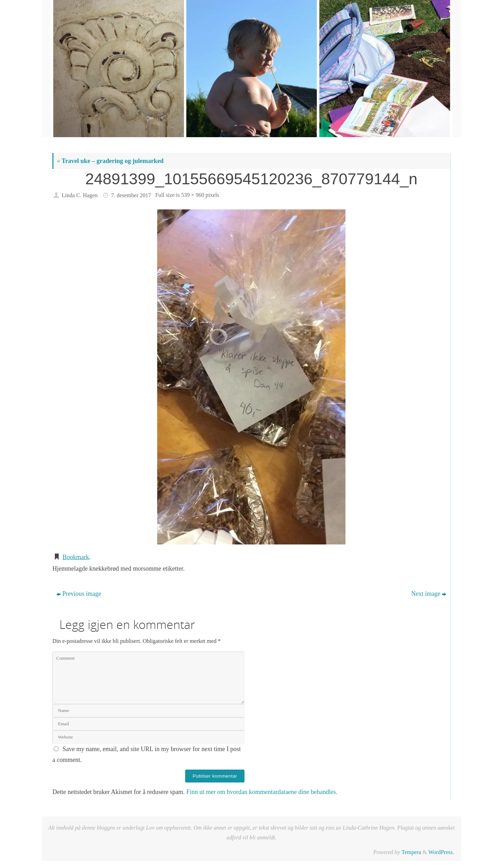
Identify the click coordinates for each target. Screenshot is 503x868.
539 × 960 (193, 195)
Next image (429, 594)
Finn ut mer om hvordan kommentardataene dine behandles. (262, 792)
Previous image (79, 594)
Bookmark (76, 557)
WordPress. (441, 852)
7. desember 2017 (131, 195)
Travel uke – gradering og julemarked (110, 161)
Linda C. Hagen (79, 195)
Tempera (411, 852)
